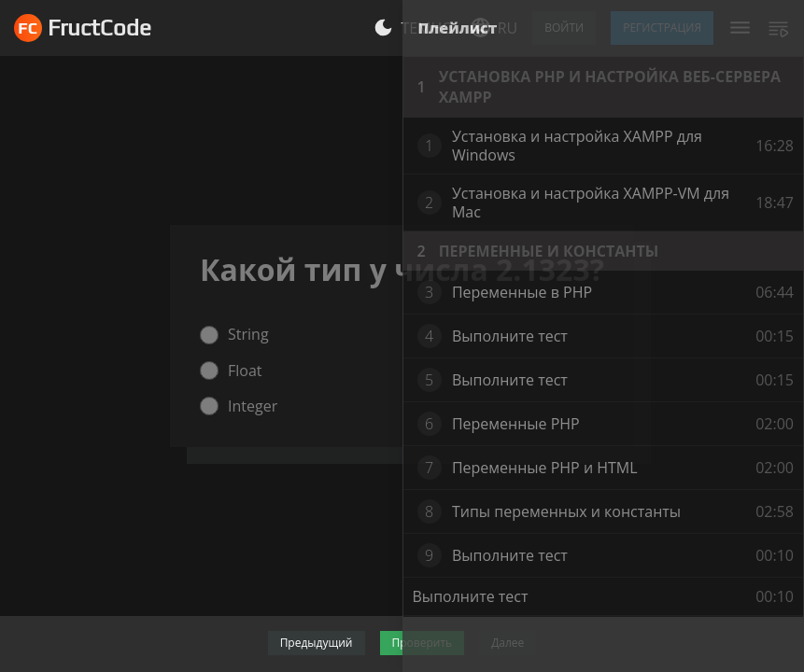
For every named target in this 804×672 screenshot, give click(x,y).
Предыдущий (317, 643)
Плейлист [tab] (458, 28)
